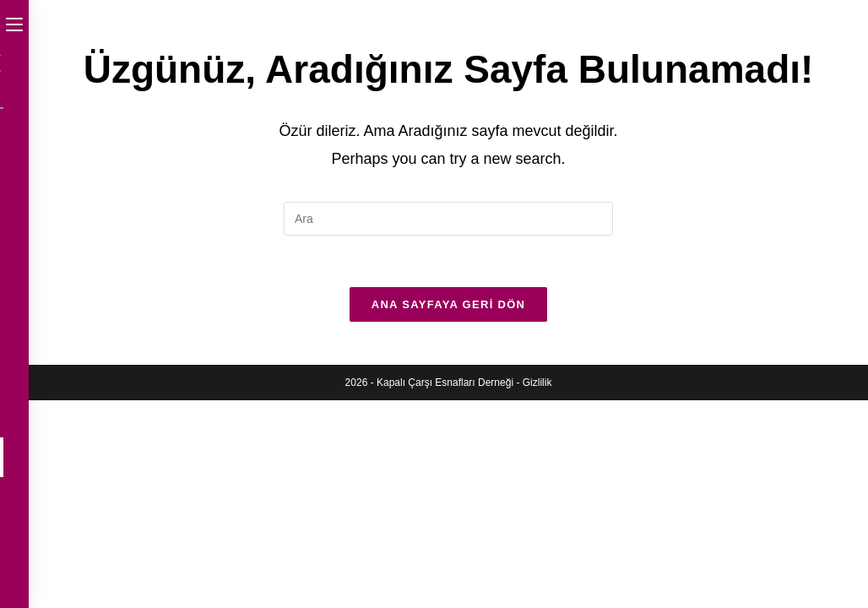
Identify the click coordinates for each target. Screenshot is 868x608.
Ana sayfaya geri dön (449, 304)
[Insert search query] (448, 219)
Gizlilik (537, 383)
